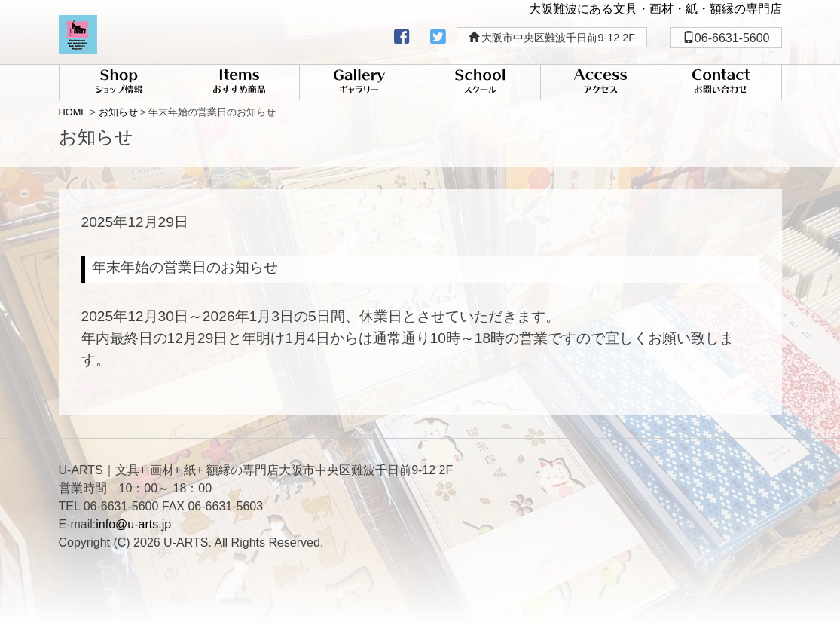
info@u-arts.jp (133, 524)
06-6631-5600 (726, 38)
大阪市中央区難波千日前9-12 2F (552, 38)
